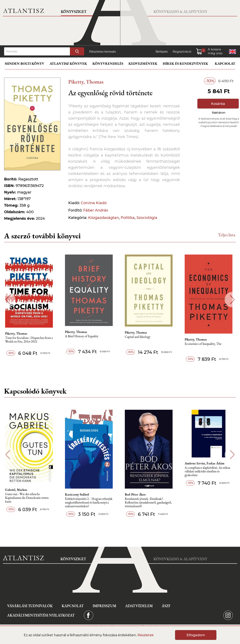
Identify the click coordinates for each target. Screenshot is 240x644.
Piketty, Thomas (86, 82)
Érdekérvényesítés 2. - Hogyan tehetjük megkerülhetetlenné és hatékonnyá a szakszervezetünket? (90, 503)
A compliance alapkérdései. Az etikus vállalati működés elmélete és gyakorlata (209, 471)
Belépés (162, 51)
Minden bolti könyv (24, 63)
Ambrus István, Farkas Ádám (206, 463)
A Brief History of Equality (83, 336)
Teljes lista (227, 235)
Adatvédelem (139, 606)
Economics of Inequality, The (205, 344)
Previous (8, 300)
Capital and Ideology (139, 337)
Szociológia (147, 218)
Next (232, 300)
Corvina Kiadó (94, 203)
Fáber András (96, 210)
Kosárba (218, 104)
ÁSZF (166, 606)
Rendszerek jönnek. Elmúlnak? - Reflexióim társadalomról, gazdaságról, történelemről (150, 503)
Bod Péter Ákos (137, 495)
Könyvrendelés (108, 63)
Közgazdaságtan (104, 218)
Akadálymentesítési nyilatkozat (41, 615)
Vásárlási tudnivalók (30, 606)
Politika (128, 218)
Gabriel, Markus (17, 490)
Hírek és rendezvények (185, 63)
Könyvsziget (74, 12)
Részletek (146, 635)
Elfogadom (196, 635)
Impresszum (104, 606)
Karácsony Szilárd (78, 495)
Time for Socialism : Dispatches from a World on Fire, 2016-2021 (30, 340)
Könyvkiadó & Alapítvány (180, 12)
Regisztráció (182, 51)
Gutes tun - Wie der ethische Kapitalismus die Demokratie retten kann (28, 498)
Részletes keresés (102, 51)
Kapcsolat (225, 63)
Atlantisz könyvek (68, 63)
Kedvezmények (143, 63)
